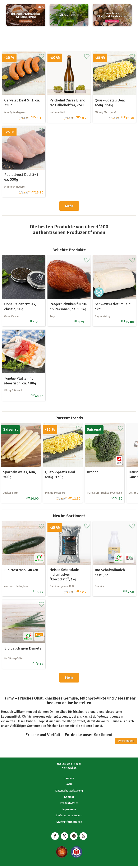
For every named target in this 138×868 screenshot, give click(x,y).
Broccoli (94, 472)
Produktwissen (69, 803)
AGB (69, 784)
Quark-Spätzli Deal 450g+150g (110, 103)
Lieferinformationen (69, 822)
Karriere (69, 778)
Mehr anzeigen (126, 741)
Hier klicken (69, 768)
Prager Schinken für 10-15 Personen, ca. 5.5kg (68, 306)
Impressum (69, 809)
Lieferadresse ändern (69, 815)
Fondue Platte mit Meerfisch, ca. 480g (20, 381)
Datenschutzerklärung (69, 791)
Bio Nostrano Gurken (21, 570)
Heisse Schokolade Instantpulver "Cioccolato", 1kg (64, 574)
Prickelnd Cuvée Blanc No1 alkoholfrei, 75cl (67, 103)
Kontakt (69, 797)
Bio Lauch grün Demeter (24, 648)
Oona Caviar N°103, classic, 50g (20, 306)
